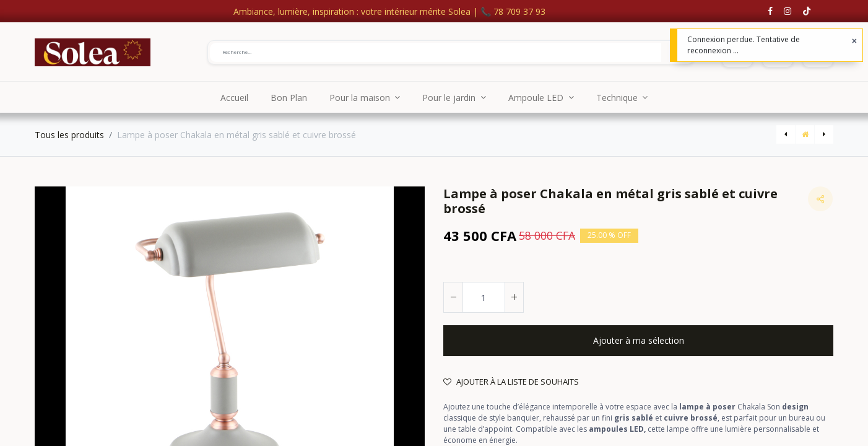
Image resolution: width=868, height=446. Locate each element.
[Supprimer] (453, 297)
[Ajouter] (514, 297)
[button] (638, 341)
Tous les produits (69, 135)
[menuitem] (234, 97)
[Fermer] (854, 41)
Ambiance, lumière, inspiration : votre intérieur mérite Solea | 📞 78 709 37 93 (389, 11)
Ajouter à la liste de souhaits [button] (511, 382)
